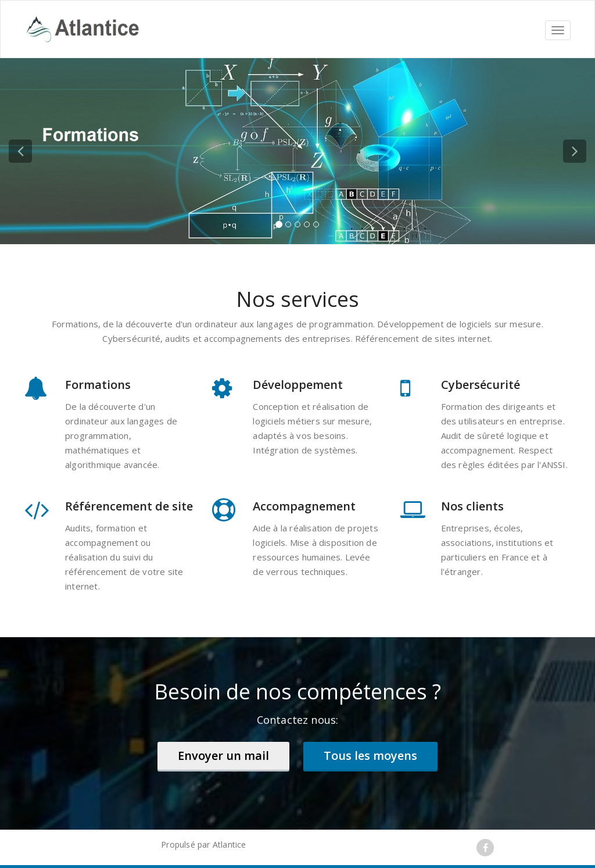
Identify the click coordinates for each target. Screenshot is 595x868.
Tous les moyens (370, 756)
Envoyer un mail (223, 756)
